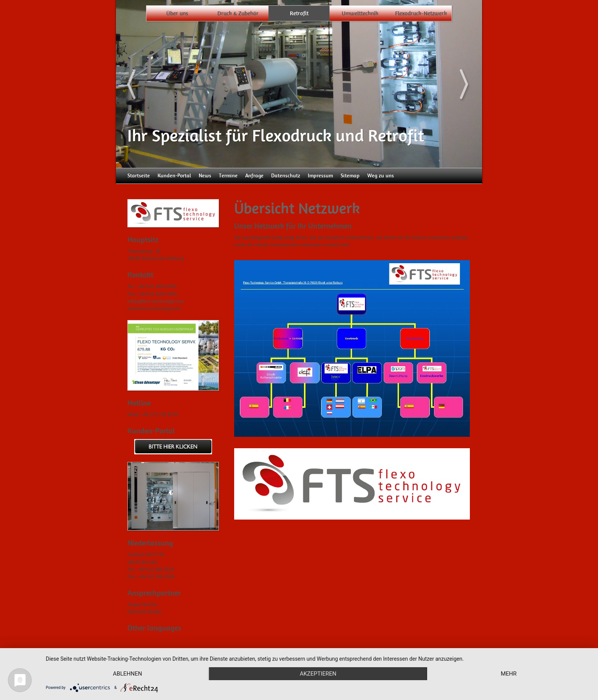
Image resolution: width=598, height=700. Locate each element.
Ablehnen (127, 674)
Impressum (320, 176)
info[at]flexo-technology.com (156, 301)
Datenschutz (286, 176)
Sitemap (350, 176)
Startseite (139, 176)
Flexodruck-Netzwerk (421, 13)
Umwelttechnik (360, 13)
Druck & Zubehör (238, 13)
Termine (228, 176)
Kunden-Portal (174, 176)
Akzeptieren (318, 674)
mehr (509, 674)
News (205, 176)
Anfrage (254, 176)
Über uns (177, 13)
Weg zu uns (381, 176)
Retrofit (299, 13)
